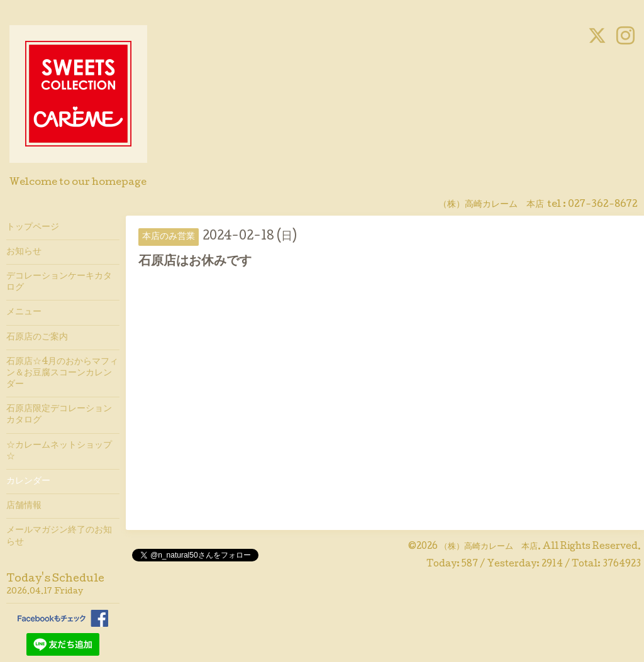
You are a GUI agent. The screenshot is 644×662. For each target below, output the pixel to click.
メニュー (24, 312)
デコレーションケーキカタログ (59, 282)
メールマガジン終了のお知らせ (59, 536)
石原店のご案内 (37, 338)
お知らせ (24, 252)
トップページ (33, 228)
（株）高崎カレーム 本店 (489, 547)
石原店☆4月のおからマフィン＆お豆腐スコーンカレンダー (62, 373)
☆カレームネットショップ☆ (59, 451)
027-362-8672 (603, 205)
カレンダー (28, 482)
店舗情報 (24, 506)
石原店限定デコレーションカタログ (59, 415)
